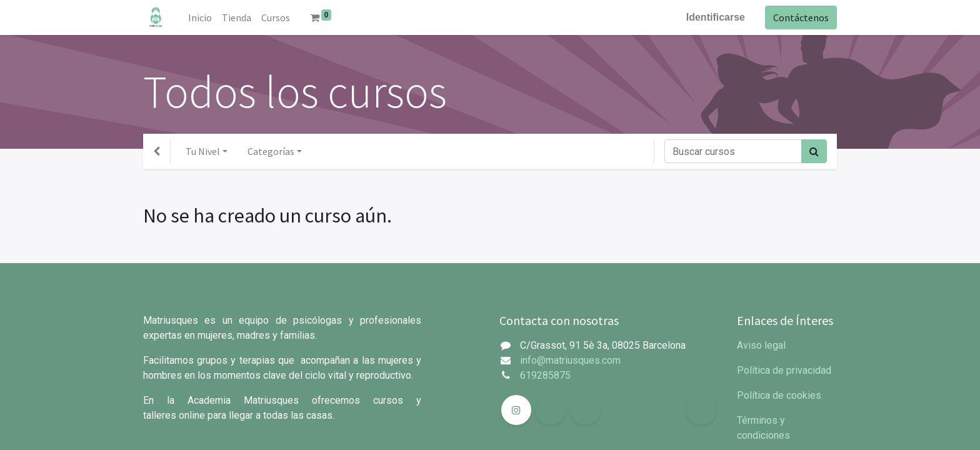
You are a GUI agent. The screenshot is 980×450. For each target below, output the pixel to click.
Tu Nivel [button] (203, 151)
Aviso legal (761, 345)
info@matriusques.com (570, 360)
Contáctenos (801, 17)
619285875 (545, 375)
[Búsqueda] (814, 151)
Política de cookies (779, 395)
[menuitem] (200, 17)
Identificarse (716, 17)
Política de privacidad (784, 370)
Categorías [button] (271, 151)
